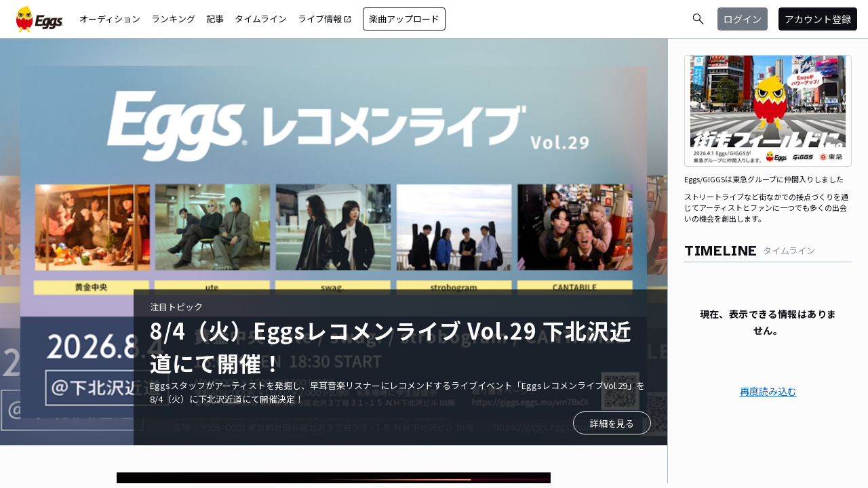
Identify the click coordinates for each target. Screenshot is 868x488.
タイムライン (261, 19)
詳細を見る (612, 423)
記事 (215, 19)
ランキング (173, 19)
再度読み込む (768, 391)
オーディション (110, 19)
